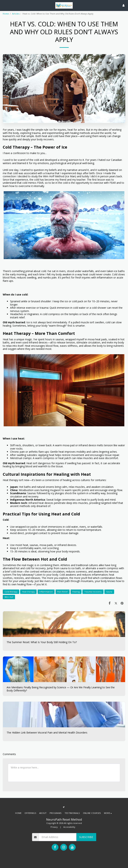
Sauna (109, 592)
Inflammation (46, 592)
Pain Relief (63, 592)
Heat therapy (28, 592)
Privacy (54, 827)
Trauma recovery (93, 592)
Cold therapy (11, 592)
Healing (76, 592)
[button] (4, 5)
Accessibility (69, 827)
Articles (16, 14)
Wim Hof (9, 597)
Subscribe (86, 837)
